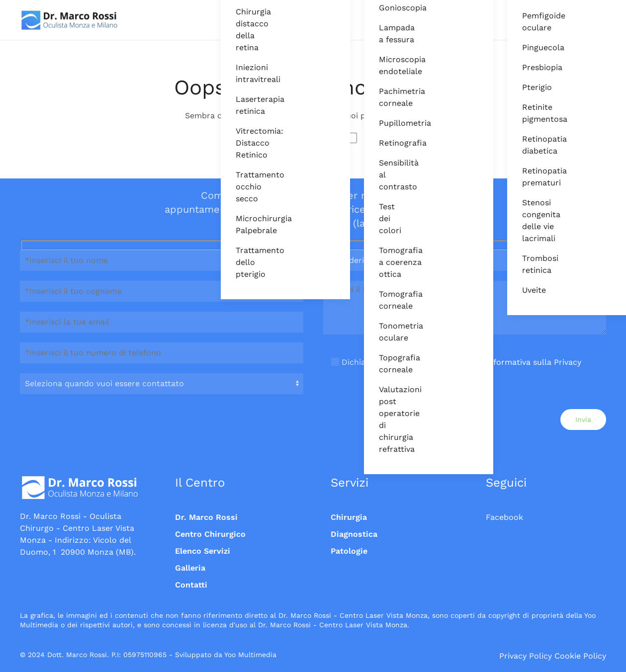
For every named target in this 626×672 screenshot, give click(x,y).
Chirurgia (349, 517)
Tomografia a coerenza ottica (386, 262)
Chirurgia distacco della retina (243, 30)
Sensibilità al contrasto (386, 175)
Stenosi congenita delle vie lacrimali (529, 220)
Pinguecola (529, 47)
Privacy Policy (526, 656)
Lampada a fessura (386, 34)
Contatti (191, 585)
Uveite (529, 290)
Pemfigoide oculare (529, 22)
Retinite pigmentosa (529, 113)
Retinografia (386, 143)
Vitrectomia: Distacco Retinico (243, 143)
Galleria (190, 568)
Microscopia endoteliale (386, 65)
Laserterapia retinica (243, 105)
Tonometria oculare (386, 332)
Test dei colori (386, 218)
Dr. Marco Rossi (206, 517)
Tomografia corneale (386, 300)
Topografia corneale (386, 364)
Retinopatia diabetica (529, 145)
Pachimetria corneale (386, 97)
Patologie (349, 551)
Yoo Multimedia (250, 655)
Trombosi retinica (529, 264)
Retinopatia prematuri (529, 177)
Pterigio (529, 87)
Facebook (504, 517)
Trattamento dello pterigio (243, 262)
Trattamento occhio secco (243, 187)
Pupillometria (386, 123)
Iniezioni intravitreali (243, 73)
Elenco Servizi (203, 551)
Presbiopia (529, 67)
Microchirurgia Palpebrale (243, 224)
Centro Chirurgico (210, 534)
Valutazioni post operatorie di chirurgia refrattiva (386, 419)
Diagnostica (354, 534)
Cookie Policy (580, 656)
